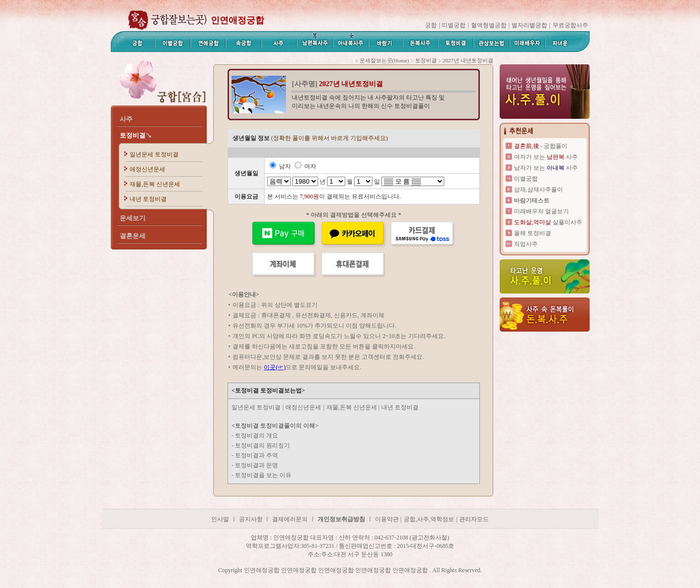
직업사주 (526, 244)
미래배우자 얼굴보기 (541, 211)
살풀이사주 (548, 222)
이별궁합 (526, 179)
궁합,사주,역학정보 (429, 519)
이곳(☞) (275, 367)
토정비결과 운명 (257, 465)
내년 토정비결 (148, 199)
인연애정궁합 (237, 20)
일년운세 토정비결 (154, 154)
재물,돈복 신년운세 (155, 184)
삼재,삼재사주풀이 (538, 190)
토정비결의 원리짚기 (262, 445)
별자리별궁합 (529, 25)
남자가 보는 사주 (546, 168)
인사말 (220, 519)
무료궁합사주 (570, 25)
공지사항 (252, 519)
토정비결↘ (136, 135)
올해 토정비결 (533, 233)
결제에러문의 (290, 519)
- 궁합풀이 (541, 146)
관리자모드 (474, 519)
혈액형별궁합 (489, 25)
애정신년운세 (147, 169)
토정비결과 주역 (257, 455)
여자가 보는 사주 (546, 157)
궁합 (431, 25)
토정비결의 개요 (257, 436)
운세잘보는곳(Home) (384, 60)
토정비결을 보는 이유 (263, 475)
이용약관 (387, 519)
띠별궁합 (454, 25)
